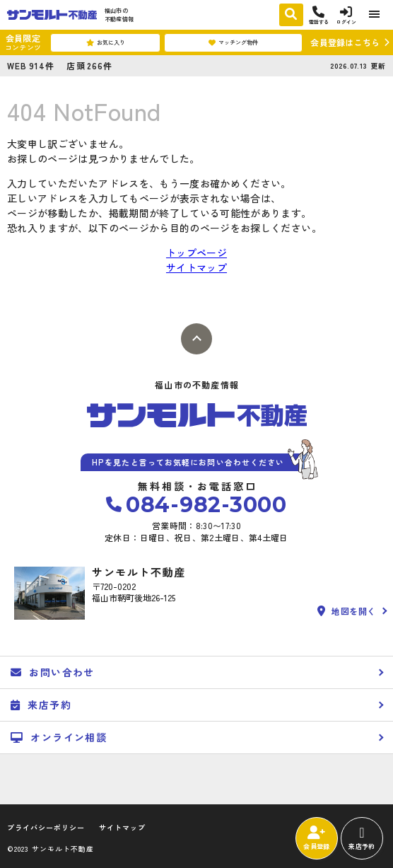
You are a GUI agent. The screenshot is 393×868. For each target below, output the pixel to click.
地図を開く (347, 611)
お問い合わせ (53, 672)
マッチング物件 (233, 42)
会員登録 (316, 838)
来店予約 (362, 838)
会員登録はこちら (345, 42)
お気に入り (106, 42)
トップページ (196, 253)
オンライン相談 (59, 737)
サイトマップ (196, 267)
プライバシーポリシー (46, 828)
